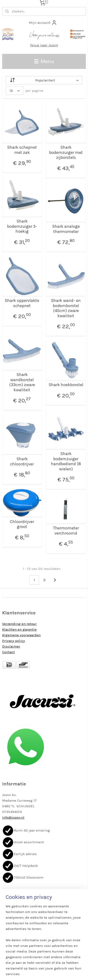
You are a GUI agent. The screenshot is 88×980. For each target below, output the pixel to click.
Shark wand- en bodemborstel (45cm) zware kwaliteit (66, 308)
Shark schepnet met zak (22, 150)
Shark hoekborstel (66, 385)
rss (44, 964)
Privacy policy (13, 641)
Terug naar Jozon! (44, 45)
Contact (8, 652)
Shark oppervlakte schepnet (22, 303)
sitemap (35, 964)
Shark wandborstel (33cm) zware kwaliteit (22, 382)
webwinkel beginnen (60, 964)
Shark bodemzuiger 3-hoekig (22, 226)
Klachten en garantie (19, 629)
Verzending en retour (19, 624)
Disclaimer (11, 646)
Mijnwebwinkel (46, 971)
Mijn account (43, 23)
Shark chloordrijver (22, 462)
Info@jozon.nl (13, 817)
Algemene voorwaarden (21, 635)
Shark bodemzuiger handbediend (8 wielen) (66, 461)
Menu (44, 61)
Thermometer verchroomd (66, 531)
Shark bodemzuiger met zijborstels (66, 152)
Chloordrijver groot (22, 524)
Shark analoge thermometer (66, 229)
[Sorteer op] (44, 80)
